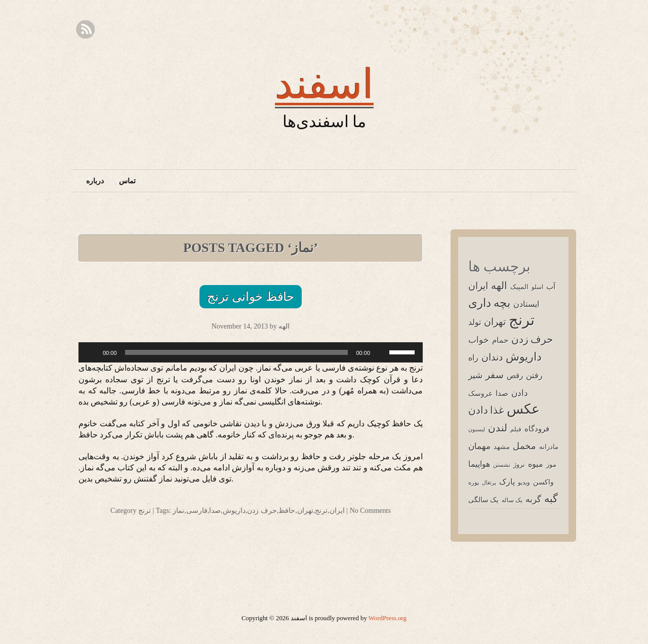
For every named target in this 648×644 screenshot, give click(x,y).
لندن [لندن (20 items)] (498, 428)
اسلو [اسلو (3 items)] (537, 287)
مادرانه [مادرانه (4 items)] (549, 447)
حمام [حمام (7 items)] (500, 340)
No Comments (370, 511)
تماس (127, 181)
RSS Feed (85, 30)
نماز (178, 511)
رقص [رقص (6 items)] (515, 375)
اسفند (324, 83)
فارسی (197, 511)
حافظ (287, 511)
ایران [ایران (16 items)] (478, 286)
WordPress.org (388, 618)
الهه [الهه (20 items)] (499, 285)
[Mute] (381, 352)
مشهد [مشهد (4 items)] (502, 447)
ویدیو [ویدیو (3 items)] (524, 482)
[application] (251, 352)
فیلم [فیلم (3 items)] (516, 429)
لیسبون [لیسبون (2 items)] (477, 429)
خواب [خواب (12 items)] (479, 339)
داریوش (234, 511)
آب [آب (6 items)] (551, 286)
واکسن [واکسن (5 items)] (543, 482)
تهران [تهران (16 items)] (495, 321)
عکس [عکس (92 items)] (523, 409)
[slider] (237, 352)
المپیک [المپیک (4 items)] (519, 287)
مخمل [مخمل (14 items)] (524, 446)
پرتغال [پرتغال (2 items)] (489, 482)
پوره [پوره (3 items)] (474, 482)
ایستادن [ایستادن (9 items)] (526, 304)
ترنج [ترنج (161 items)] (522, 319)
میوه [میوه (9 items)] (536, 464)
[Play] (92, 352)
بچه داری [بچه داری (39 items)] (489, 303)
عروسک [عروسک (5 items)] (480, 393)
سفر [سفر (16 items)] (495, 375)
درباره (95, 181)
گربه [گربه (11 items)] (533, 499)
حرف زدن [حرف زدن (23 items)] (532, 339)
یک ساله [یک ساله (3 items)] (512, 500)
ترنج (145, 511)
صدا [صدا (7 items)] (502, 393)
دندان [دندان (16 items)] (492, 357)
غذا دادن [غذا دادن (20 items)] (486, 410)
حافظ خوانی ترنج (251, 297)
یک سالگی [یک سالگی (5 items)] (483, 499)
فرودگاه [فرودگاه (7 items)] (537, 429)
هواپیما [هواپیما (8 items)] (479, 464)
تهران (305, 511)
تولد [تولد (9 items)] (475, 322)
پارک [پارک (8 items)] (507, 481)
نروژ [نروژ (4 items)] (519, 464)
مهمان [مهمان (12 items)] (479, 446)
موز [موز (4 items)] (551, 464)
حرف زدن (262, 511)
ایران (337, 511)
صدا (215, 511)
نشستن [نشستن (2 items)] (502, 465)
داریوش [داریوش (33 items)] (524, 356)
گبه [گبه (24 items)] (551, 498)
